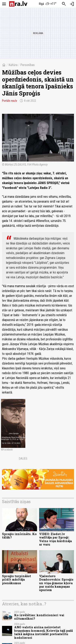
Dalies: (23, 459)
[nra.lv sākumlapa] (18, 4)
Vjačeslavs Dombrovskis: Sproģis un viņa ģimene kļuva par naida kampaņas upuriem (56, 583)
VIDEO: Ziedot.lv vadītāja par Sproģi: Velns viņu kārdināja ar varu (55, 539)
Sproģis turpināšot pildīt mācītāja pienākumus (17, 580)
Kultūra (13, 65)
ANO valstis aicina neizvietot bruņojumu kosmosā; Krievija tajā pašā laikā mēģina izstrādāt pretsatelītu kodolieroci (43, 632)
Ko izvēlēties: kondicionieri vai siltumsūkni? (39, 617)
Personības (27, 65)
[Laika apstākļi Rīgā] (48, 4)
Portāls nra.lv (10, 101)
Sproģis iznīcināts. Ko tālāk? (19, 536)
